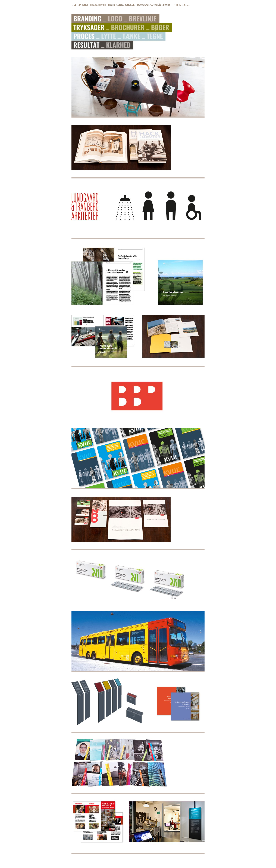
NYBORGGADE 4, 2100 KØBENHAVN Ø (153, 4)
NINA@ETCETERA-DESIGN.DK (121, 4)
